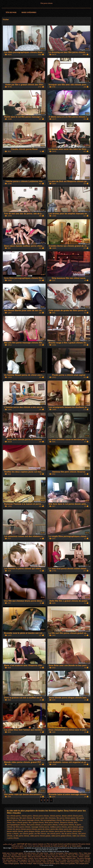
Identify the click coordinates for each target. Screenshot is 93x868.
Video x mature (28, 858)
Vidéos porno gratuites (68, 864)
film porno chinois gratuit (66, 818)
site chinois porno (54, 834)
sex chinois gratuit (27, 834)
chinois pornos (55, 816)
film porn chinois (26, 818)
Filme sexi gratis (59, 846)
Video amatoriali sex (46, 846)
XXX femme (23, 862)
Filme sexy (7, 857)
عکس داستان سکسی (10, 844)
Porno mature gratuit (41, 858)
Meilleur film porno (55, 858)
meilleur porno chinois (58, 827)
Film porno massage (84, 858)
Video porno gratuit (73, 862)
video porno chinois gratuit (40, 836)
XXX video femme (30, 853)
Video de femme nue (51, 855)
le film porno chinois (66, 825)
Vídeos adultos (77, 846)
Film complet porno (82, 864)
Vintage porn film (52, 860)
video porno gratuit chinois (61, 836)
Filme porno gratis (17, 846)
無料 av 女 (68, 846)
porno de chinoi (44, 829)
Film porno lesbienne (59, 857)
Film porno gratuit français (76, 860)
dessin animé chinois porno (72, 816)
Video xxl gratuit (38, 864)
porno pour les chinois (63, 831)
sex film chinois (40, 834)
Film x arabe (62, 860)
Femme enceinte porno (52, 864)
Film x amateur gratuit (82, 855)
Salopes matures (72, 857)
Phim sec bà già (52, 844)
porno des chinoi (57, 829)
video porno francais (34, 857)
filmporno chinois (67, 822)
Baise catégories (29, 12)
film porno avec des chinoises (44, 818)
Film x (81, 853)
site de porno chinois (69, 834)
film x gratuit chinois (36, 822)
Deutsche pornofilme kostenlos (68, 844)
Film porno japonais (9, 860)
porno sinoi (77, 831)
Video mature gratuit (71, 853)
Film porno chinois (46, 3)
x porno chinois (13, 838)
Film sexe (71, 855)
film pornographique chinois (51, 820)
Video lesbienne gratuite (19, 857)
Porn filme (31, 860)
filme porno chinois (52, 822)
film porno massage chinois (29, 820)
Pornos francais (40, 860)
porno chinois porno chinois (26, 829)
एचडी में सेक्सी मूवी (22, 844)
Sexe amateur (13, 855)
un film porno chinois (21, 836)
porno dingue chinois (32, 831)
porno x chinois (13, 834)
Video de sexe (46, 857)
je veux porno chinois (50, 825)
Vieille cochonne (61, 862)
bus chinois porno (14, 816)
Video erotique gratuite (12, 864)
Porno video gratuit (17, 853)
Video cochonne (13, 862)
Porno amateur (7, 858)
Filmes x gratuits (84, 857)
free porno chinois (34, 825)
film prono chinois (69, 820)
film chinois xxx (13, 818)
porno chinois (73, 827)
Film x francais (85, 862)
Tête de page (11, 12)
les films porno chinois (22, 827)
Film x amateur (18, 858)
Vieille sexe (6, 853)
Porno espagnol (22, 860)
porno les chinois (47, 831)
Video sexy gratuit (48, 862)
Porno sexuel (63, 855)
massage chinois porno (40, 827)
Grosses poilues (38, 855)
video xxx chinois (79, 836)
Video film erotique (26, 864)
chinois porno (27, 816)
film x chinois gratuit (20, 822)
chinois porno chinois (41, 816)
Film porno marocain (35, 862)
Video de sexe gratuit (57, 853)
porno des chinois (71, 829)
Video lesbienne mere (69, 858)
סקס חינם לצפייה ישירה (32, 846)
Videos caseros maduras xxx (37, 844)
